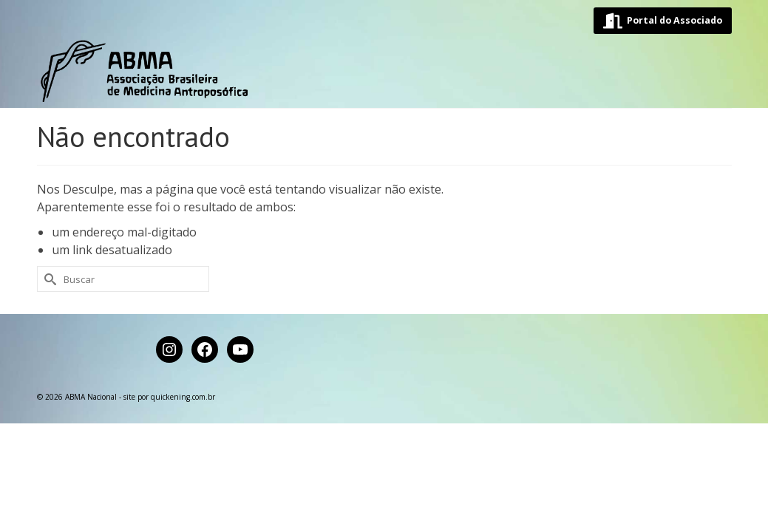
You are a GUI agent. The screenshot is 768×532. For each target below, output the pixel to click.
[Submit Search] (48, 370)
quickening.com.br (183, 488)
